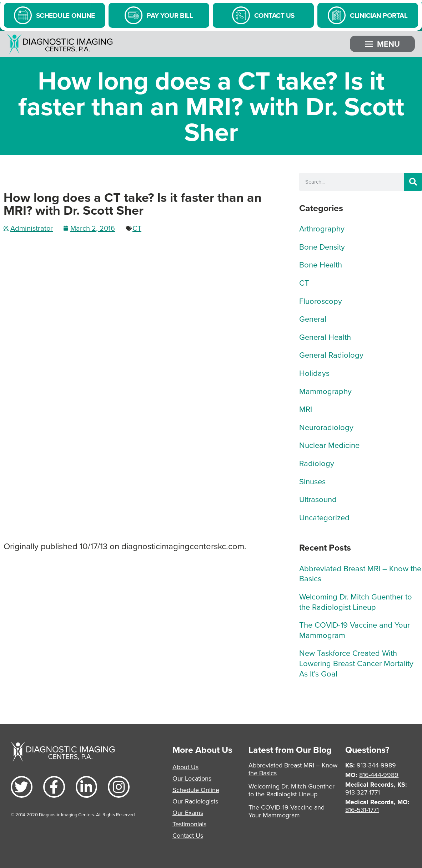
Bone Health (321, 264)
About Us (185, 767)
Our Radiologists (195, 801)
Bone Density (322, 247)
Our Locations (192, 778)
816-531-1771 (362, 810)
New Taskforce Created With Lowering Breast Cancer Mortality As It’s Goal (356, 663)
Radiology (317, 463)
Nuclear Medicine (329, 445)
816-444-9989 (379, 775)
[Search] (413, 182)
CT (137, 228)
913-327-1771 (363, 792)
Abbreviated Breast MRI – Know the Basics (360, 573)
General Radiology (331, 355)
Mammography (325, 391)
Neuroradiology (326, 427)
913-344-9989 (376, 765)
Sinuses (312, 481)
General (313, 319)
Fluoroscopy (321, 301)
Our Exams (188, 813)
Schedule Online (196, 790)
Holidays (314, 373)
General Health (325, 337)
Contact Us (188, 835)
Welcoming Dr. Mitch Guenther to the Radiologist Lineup (356, 602)
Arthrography (322, 228)
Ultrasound (318, 499)
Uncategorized (324, 517)
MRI (306, 409)
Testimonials (189, 824)
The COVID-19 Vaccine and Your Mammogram (355, 630)
